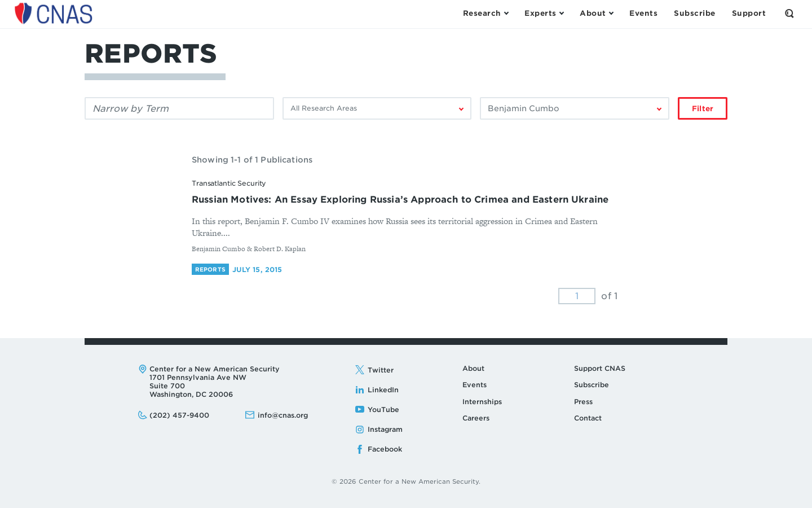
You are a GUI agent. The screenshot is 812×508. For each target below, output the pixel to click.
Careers (476, 418)
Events (475, 385)
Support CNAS (600, 368)
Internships (482, 402)
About (473, 368)
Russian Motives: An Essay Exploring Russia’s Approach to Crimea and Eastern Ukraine (400, 200)
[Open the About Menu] (596, 14)
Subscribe (592, 385)
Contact (588, 418)
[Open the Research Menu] (486, 14)
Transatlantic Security (229, 183)
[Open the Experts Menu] (544, 14)
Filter (703, 109)
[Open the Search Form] (789, 14)
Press (583, 402)
